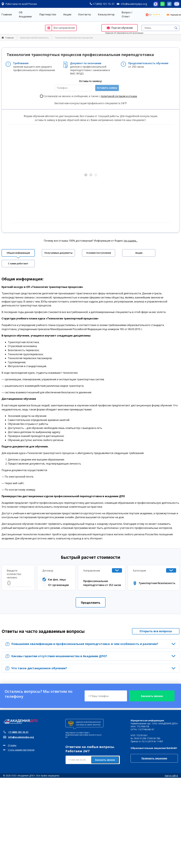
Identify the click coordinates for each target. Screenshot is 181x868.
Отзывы (12, 745)
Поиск (176, 28)
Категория (139, 571)
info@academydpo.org (134, 4)
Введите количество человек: (14, 574)
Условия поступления (99, 253)
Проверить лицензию (154, 758)
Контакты (85, 14)
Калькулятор (106, 14)
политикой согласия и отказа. (119, 96)
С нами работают (18, 263)
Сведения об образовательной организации (124, 33)
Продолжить (91, 603)
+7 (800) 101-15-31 (102, 4)
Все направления (60, 28)
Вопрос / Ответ (127, 14)
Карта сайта (171, 776)
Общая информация (18, 253)
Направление (92, 571)
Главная (7, 14)
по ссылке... (131, 241)
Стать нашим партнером (21, 750)
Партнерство (48, 14)
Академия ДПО (20, 28)
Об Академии (25, 14)
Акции (67, 14)
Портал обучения (120, 28)
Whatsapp (162, 4)
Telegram (169, 4)
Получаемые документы (58, 253)
